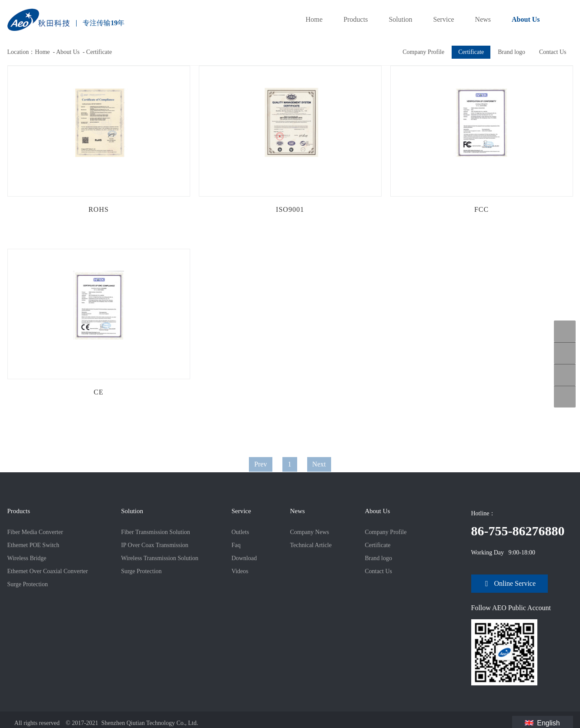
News (483, 19)
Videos (240, 571)
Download (244, 558)
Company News (309, 532)
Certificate (99, 52)
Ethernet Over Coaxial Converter (48, 571)
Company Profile (423, 52)
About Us (526, 19)
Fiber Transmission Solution (156, 532)
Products (355, 19)
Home (314, 19)
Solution (400, 19)
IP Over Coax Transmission (155, 545)
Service (444, 19)
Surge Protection (28, 584)
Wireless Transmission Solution (160, 558)
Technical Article (311, 545)
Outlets (240, 532)
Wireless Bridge (27, 558)
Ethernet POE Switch (34, 545)
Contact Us (553, 52)
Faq (236, 545)
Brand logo (511, 52)
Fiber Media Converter (35, 532)
